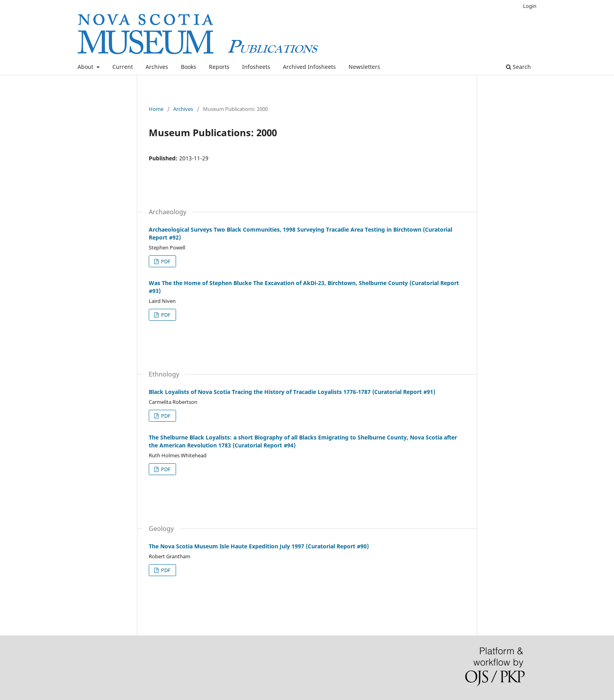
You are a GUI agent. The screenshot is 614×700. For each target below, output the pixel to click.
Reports (219, 67)
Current (123, 67)
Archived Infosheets (309, 67)
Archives (157, 67)
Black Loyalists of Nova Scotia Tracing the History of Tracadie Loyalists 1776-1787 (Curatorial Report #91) (292, 392)
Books (189, 67)
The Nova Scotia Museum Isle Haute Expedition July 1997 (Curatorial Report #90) (259, 546)
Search (518, 67)
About (86, 67)
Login (530, 6)
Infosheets (256, 67)
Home (156, 109)
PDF (165, 261)
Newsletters (364, 67)
